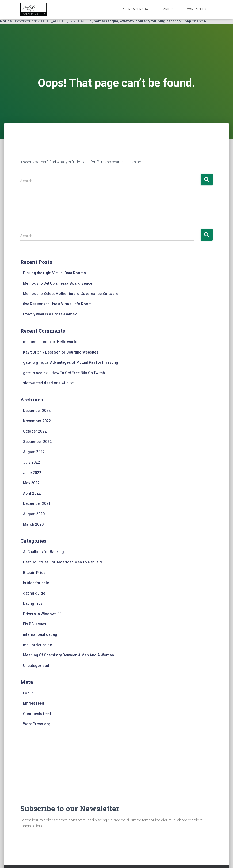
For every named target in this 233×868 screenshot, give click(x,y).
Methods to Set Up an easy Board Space (58, 283)
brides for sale (36, 583)
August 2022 (34, 452)
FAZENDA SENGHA (134, 9)
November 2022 (37, 421)
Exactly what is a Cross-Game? (50, 314)
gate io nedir (34, 373)
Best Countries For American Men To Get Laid (62, 562)
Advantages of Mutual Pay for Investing (84, 362)
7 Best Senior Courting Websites (70, 352)
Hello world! (68, 342)
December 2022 (37, 411)
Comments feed (37, 714)
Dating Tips (33, 603)
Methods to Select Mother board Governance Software (71, 294)
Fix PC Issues (35, 624)
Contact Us (196, 9)
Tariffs (167, 9)
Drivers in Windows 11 (42, 614)
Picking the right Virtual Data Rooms (54, 273)
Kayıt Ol (30, 352)
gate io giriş (33, 362)
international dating (40, 634)
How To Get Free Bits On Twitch (78, 373)
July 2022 (31, 462)
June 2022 (32, 473)
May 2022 (31, 483)
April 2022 (32, 493)
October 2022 (35, 431)
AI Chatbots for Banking (43, 552)
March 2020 (33, 524)
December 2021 (37, 503)
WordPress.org (37, 724)
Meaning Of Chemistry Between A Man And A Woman (68, 655)
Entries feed (34, 703)
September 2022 (37, 442)
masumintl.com (37, 342)
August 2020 (34, 514)
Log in (28, 693)
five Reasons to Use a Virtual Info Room (57, 304)
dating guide (34, 593)
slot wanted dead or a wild (46, 383)
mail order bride (37, 645)
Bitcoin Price (34, 573)
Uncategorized (36, 666)
